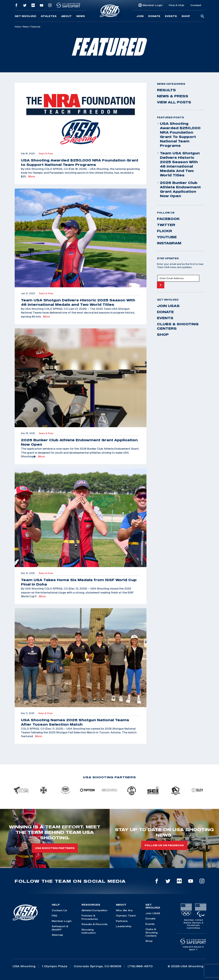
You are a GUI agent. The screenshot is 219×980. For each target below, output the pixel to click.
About (66, 16)
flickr (165, 231)
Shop (186, 16)
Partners (122, 921)
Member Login (153, 5)
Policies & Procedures (90, 917)
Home (18, 27)
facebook (168, 219)
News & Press (173, 96)
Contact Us (59, 910)
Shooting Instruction (89, 931)
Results (166, 90)
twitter (166, 225)
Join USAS (168, 306)
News (81, 16)
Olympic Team (126, 916)
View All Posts (174, 102)
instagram (169, 243)
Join (140, 16)
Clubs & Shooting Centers (178, 326)
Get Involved (25, 16)
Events (171, 16)
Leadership (124, 926)
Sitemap (57, 935)
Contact (196, 5)
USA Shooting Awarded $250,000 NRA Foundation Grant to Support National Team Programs (179, 135)
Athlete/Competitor (95, 910)
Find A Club (177, 5)
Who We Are (124, 910)
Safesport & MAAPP (60, 928)
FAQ (54, 916)
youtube (167, 237)
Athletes (49, 16)
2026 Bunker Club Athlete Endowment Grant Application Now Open (179, 189)
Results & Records (95, 924)
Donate (154, 16)
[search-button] (202, 17)
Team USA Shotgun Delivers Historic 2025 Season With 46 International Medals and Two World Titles (178, 164)
